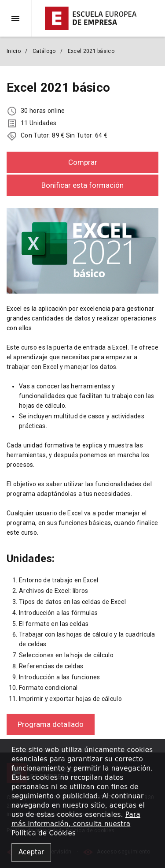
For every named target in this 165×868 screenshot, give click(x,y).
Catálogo (44, 51)
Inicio (14, 51)
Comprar (83, 162)
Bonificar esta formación (82, 185)
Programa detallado (51, 724)
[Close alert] (31, 853)
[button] (19, 18)
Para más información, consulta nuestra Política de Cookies (76, 824)
